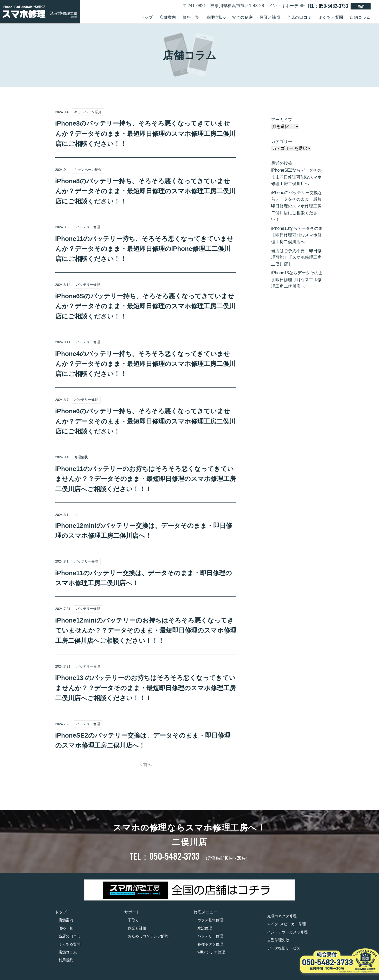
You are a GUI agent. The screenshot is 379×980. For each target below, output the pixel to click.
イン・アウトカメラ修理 (287, 932)
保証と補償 (270, 17)
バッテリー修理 (210, 936)
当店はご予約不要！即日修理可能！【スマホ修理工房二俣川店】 (296, 257)
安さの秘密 (243, 17)
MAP (361, 6)
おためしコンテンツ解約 (148, 936)
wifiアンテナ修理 (211, 952)
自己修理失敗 (278, 940)
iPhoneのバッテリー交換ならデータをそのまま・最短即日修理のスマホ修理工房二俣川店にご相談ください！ (297, 206)
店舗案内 (168, 17)
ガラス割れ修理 (210, 920)
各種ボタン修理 (210, 944)
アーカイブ (282, 120)
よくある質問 (331, 17)
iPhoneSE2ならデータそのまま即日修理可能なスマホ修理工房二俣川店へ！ (296, 177)
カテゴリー (282, 141)
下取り (133, 920)
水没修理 (205, 928)
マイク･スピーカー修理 (286, 924)
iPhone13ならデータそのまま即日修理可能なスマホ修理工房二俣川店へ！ (297, 235)
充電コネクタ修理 (282, 916)
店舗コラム (360, 17)
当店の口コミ (299, 17)
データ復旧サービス (284, 948)
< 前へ (146, 765)
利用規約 (66, 960)
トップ (147, 17)
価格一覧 (191, 17)
